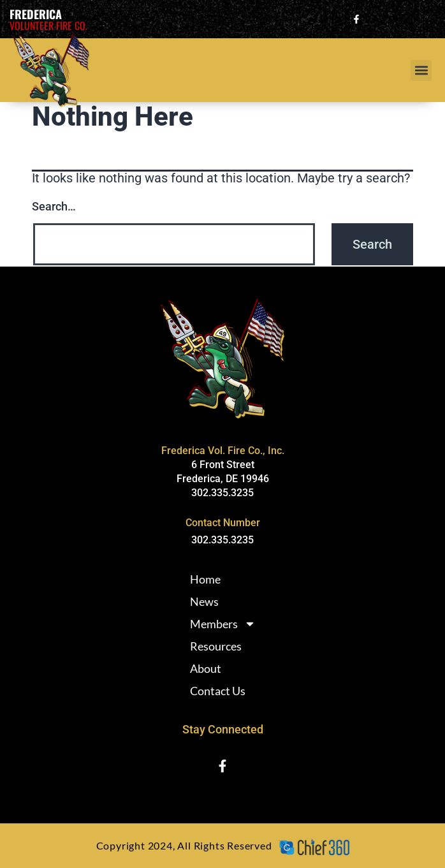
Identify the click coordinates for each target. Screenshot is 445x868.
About (206, 668)
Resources (216, 646)
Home (205, 579)
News (204, 601)
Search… (54, 206)
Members (223, 624)
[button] (421, 70)
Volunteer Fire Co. (48, 26)
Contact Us (218, 691)
